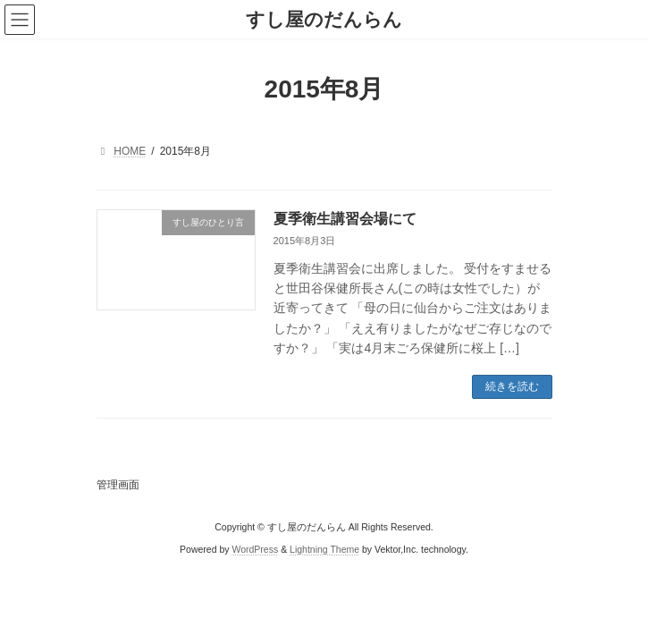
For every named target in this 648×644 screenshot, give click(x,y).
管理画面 (118, 485)
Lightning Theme (324, 548)
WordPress (255, 548)
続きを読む (512, 386)
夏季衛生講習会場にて (345, 219)
